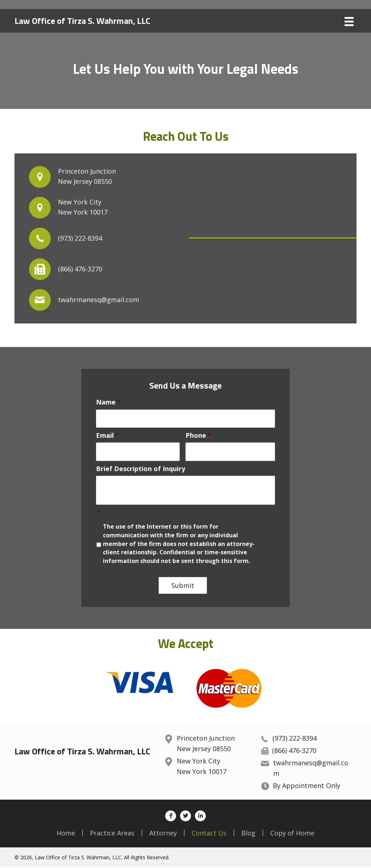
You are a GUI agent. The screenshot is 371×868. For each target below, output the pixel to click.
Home (66, 834)
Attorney (163, 834)
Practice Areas (112, 834)
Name (108, 402)
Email (107, 436)
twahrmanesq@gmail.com (99, 300)
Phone (198, 436)
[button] (171, 817)
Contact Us (209, 834)
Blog (248, 834)
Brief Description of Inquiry (141, 469)
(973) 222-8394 (80, 238)
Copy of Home (292, 834)
